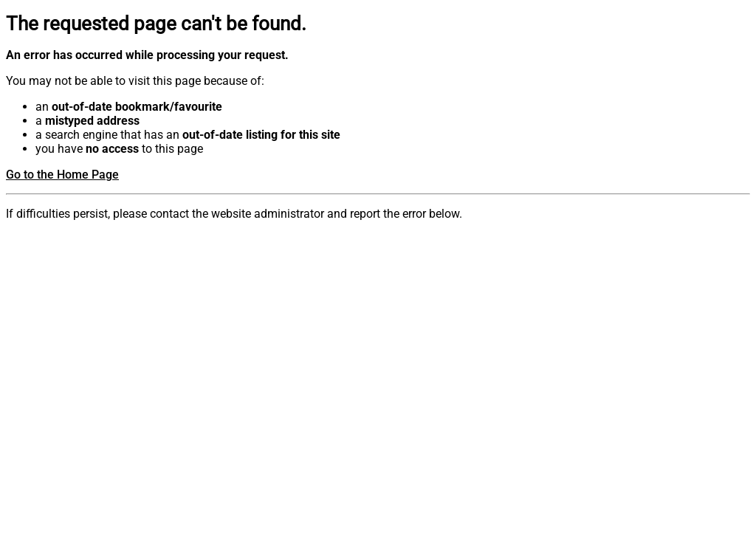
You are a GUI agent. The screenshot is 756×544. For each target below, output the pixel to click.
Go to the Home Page (62, 175)
